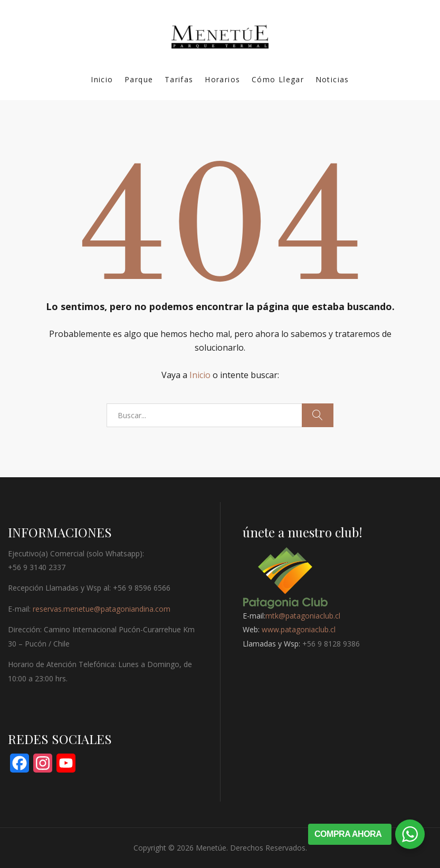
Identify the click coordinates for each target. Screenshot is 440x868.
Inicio (102, 79)
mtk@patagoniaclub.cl (303, 616)
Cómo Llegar (278, 79)
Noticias (332, 79)
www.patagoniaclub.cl (299, 629)
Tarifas (179, 79)
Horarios (222, 79)
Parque (139, 79)
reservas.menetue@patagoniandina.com (102, 609)
